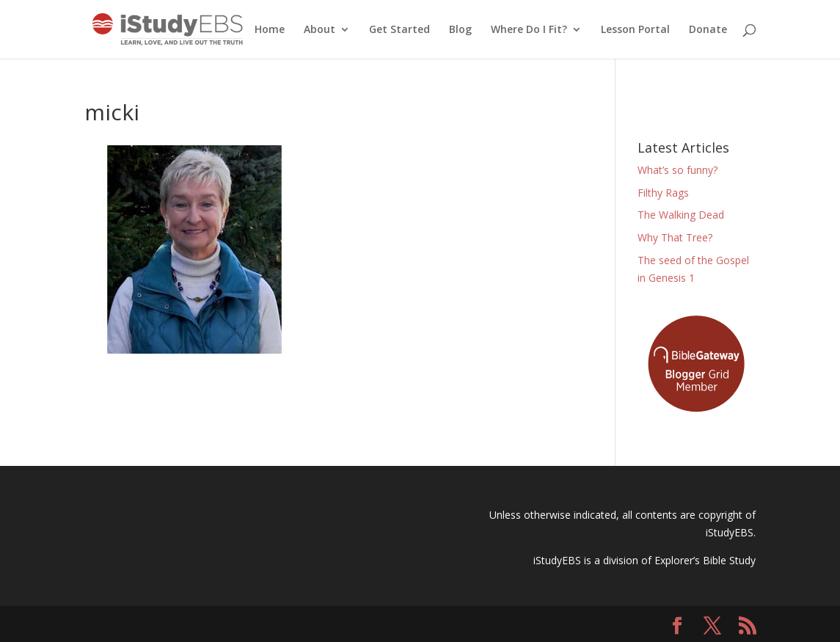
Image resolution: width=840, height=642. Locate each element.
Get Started (399, 30)
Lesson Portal (635, 30)
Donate (708, 30)
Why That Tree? (675, 237)
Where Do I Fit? (529, 30)
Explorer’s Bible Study (705, 560)
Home (270, 30)
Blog (460, 30)
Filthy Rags (663, 193)
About (319, 30)
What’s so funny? (678, 170)
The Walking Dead (681, 215)
